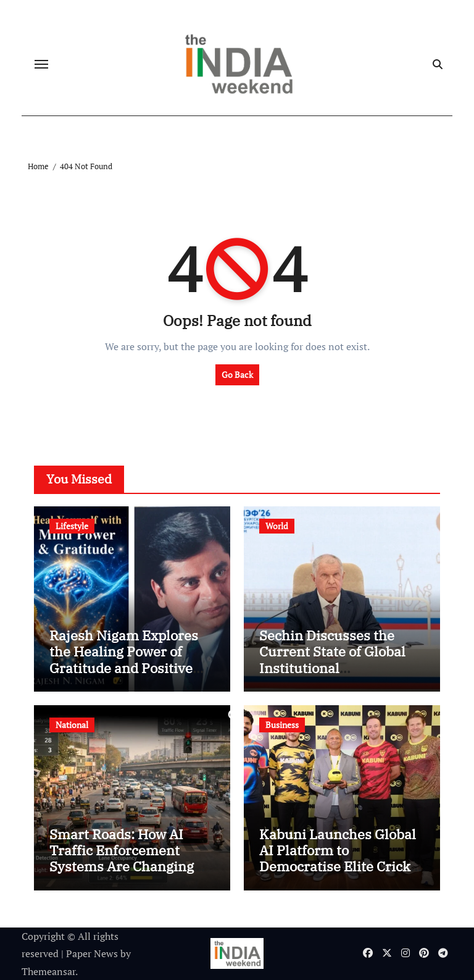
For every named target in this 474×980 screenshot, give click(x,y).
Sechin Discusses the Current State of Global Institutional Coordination (332, 660)
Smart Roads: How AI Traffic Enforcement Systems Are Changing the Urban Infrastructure (129, 858)
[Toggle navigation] (41, 64)
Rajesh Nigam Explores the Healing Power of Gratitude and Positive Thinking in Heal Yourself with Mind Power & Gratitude (131, 676)
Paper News (92, 953)
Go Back (237, 375)
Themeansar (48, 971)
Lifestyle (72, 526)
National (72, 725)
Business (282, 725)
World (277, 526)
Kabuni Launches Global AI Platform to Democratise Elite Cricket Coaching (341, 858)
